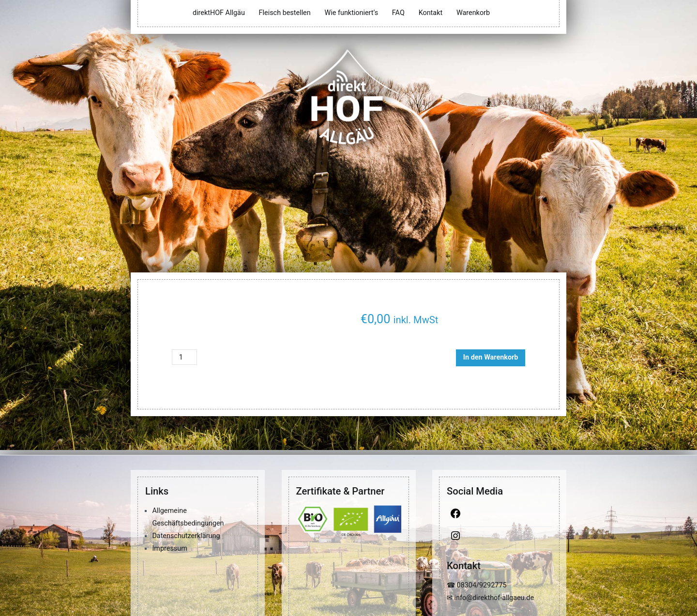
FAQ (398, 13)
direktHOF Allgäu (219, 13)
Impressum (169, 548)
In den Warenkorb (491, 357)
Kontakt (431, 13)
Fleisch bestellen (285, 13)
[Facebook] (499, 516)
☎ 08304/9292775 (477, 585)
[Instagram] (499, 538)
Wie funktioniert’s (351, 13)
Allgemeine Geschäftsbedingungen (188, 517)
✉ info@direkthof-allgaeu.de (490, 598)
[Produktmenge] (184, 357)
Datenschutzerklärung (186, 536)
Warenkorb (473, 13)
